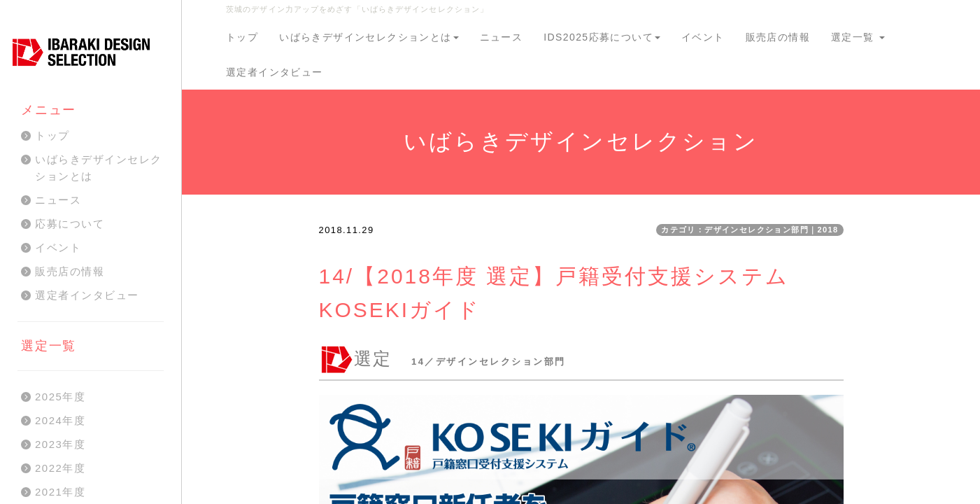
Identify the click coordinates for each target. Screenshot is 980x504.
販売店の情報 (778, 37)
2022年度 (60, 468)
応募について (70, 224)
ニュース (502, 37)
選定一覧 (858, 37)
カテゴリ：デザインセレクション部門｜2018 (750, 230)
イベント (703, 37)
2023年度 (60, 444)
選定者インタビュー (275, 72)
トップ (242, 37)
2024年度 (60, 420)
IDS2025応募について (602, 37)
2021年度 (60, 492)
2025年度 (60, 397)
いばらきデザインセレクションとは (369, 37)
